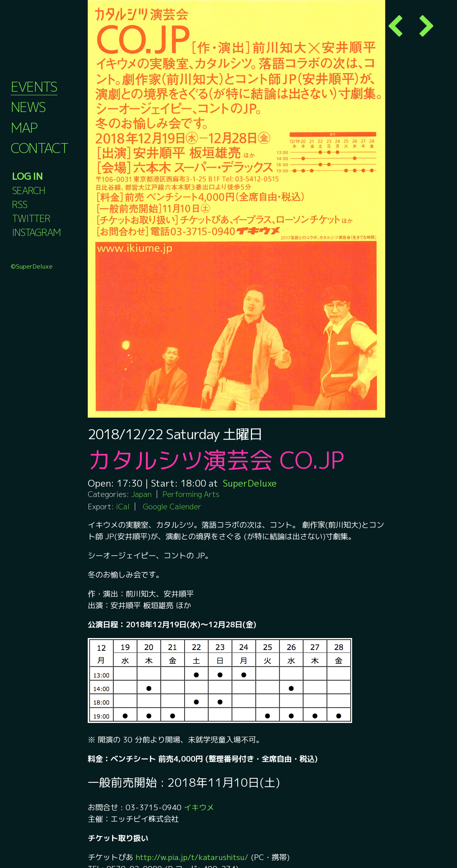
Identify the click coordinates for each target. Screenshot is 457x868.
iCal (123, 506)
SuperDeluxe (250, 483)
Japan (141, 494)
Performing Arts (191, 494)
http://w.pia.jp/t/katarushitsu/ (193, 857)
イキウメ (199, 807)
